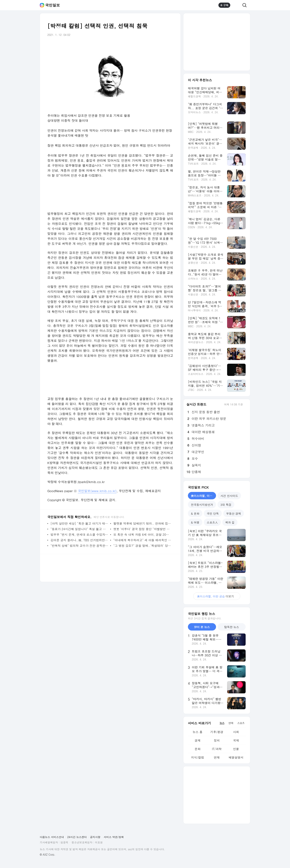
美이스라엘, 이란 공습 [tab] (203, 496)
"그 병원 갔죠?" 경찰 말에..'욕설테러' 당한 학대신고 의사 (142, 546)
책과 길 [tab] (230, 522)
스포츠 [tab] (241, 723)
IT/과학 (217, 749)
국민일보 (53, 5)
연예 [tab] (231, 723)
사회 (236, 732)
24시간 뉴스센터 (77, 837)
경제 (198, 740)
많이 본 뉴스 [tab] (202, 627)
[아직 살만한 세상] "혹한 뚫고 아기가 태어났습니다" (79, 523)
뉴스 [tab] (222, 723)
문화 (198, 749)
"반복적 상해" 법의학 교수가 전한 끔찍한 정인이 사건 (79, 546)
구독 (224, 5)
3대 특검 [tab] (226, 505)
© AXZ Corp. (47, 855)
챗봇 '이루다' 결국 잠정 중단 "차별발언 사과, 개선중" (142, 529)
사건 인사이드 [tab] (229, 496)
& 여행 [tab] (195, 522)
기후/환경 (217, 732)
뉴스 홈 (197, 732)
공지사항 (95, 837)
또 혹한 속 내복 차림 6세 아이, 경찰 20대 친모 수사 (142, 535)
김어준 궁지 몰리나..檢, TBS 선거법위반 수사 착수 (79, 540)
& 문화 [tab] (195, 513)
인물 (236, 749)
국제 (236, 740)
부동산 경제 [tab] (234, 513)
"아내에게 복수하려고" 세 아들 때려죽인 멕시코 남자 (142, 540)
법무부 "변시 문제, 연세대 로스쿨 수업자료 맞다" (79, 535)
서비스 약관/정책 (114, 837)
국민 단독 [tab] (213, 513)
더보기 (217, 596)
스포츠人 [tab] (212, 522)
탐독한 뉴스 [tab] (232, 627)
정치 (217, 740)
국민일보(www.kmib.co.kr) (97, 491)
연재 (217, 757)
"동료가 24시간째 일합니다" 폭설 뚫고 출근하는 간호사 (79, 529)
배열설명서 (236, 757)
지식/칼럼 (198, 757)
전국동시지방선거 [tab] (202, 505)
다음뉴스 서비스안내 (52, 837)
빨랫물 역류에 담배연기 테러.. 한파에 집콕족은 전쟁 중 (142, 523)
